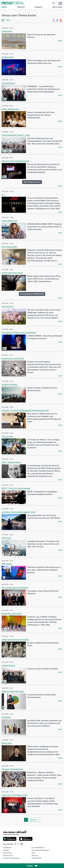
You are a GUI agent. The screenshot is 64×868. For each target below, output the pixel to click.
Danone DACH (8, 307)
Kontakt (6, 850)
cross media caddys (9, 247)
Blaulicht (21, 7)
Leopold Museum (8, 83)
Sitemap (35, 855)
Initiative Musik (7, 57)
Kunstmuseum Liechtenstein (13, 358)
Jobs (33, 853)
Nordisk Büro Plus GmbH (12, 614)
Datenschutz (8, 855)
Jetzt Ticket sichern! (32, 182)
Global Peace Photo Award (12, 273)
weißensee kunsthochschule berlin (15, 640)
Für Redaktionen (38, 848)
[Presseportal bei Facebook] (15, 844)
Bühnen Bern (7, 743)
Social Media (37, 858)
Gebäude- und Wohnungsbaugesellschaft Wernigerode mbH (25, 410)
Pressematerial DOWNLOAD (32, 294)
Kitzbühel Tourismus (10, 385)
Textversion (7, 853)
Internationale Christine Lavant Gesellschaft (19, 333)
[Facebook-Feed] (57, 20)
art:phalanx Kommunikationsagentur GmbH (19, 512)
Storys (4, 7)
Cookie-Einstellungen (11, 858)
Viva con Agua (7, 436)
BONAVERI (6, 717)
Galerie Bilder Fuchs (10, 221)
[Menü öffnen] (60, 3)
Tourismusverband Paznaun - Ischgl (16, 135)
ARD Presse (7, 538)
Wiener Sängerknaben (10, 109)
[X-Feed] (54, 20)
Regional (39, 7)
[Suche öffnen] (54, 3)
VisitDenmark (7, 31)
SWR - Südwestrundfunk (11, 462)
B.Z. (3, 195)
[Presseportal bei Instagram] (21, 844)
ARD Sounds (7, 564)
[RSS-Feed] (61, 20)
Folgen (32, 866)
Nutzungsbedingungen (40, 850)
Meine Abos (57, 7)
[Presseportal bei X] (18, 844)
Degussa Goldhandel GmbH (13, 691)
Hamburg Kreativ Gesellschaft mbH (16, 161)
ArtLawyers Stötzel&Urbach (12, 769)
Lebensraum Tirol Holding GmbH (15, 795)
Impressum (7, 848)
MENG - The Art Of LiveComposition (16, 488)
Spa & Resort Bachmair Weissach (15, 588)
